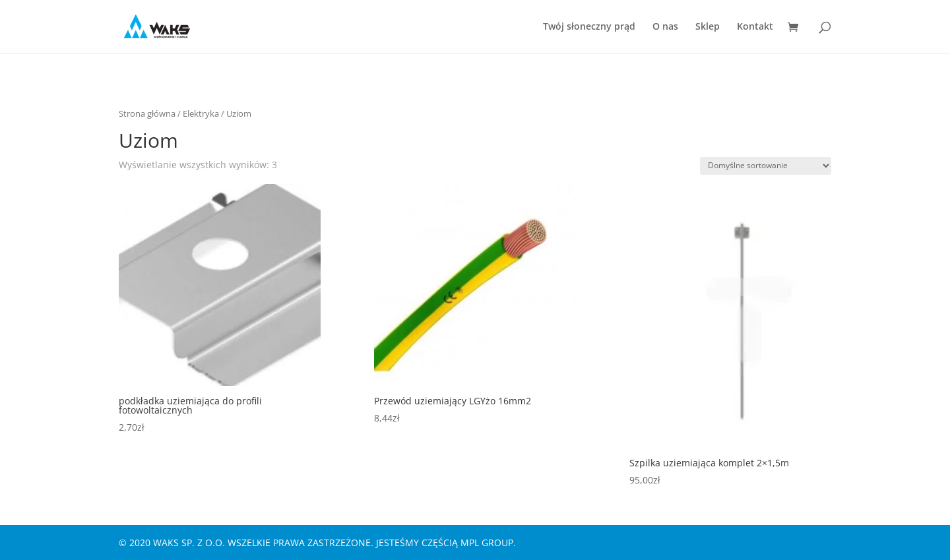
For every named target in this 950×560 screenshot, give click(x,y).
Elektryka (201, 113)
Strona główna (147, 113)
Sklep (708, 27)
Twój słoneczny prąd (589, 27)
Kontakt (755, 27)
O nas (665, 27)
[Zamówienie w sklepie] (766, 166)
